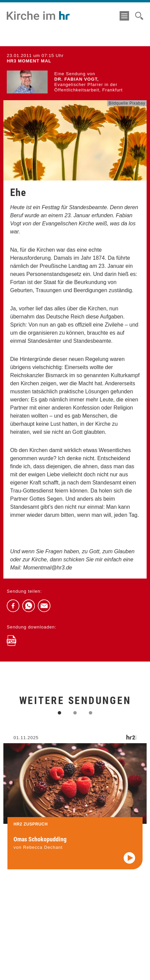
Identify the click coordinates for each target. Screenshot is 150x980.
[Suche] (139, 16)
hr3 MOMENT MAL (29, 61)
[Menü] (124, 16)
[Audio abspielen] (129, 863)
